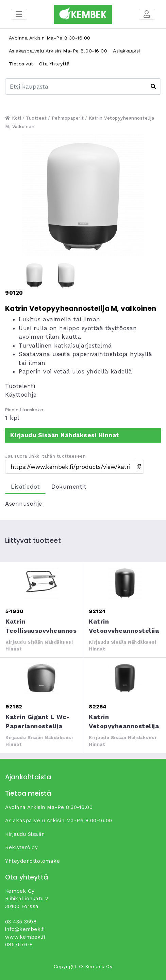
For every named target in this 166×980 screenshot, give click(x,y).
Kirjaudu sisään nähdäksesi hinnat (65, 435)
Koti (13, 118)
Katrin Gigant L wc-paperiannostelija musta (41, 678)
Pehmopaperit (68, 118)
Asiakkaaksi (127, 51)
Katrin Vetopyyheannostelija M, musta (125, 583)
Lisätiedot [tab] (25, 487)
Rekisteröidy (21, 847)
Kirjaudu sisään (25, 834)
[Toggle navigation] (147, 14)
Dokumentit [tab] (69, 487)
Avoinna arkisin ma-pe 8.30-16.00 (50, 38)
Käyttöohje (21, 395)
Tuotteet (36, 118)
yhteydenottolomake (32, 861)
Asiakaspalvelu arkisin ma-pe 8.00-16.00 (58, 51)
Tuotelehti (20, 386)
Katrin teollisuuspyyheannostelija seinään (41, 583)
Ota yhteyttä (54, 64)
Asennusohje (24, 504)
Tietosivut (21, 64)
